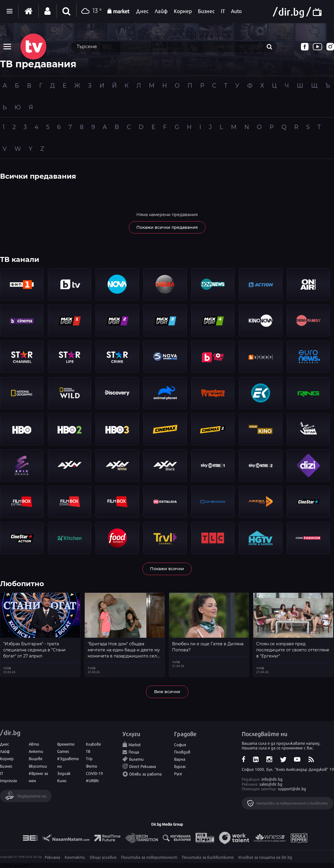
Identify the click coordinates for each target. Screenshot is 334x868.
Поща (134, 752)
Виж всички (167, 692)
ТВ (88, 751)
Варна (180, 759)
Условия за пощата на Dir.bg (265, 857)
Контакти (75, 857)
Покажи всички (167, 569)
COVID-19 (94, 773)
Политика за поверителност (149, 857)
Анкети (36, 751)
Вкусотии (38, 766)
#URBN (92, 780)
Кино (62, 780)
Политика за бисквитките (208, 857)
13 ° (91, 11)
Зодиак (64, 773)
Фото (92, 766)
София (180, 744)
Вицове (36, 758)
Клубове (93, 744)
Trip (89, 758)
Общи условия (103, 857)
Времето (66, 744)
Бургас (180, 766)
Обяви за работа (145, 774)
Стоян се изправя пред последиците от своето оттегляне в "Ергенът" (293, 650)
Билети (136, 759)
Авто (34, 744)
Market (135, 744)
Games (63, 751)
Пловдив (182, 752)
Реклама (52, 857)
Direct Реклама (142, 766)
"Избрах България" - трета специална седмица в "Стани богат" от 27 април (34, 650)
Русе (178, 773)
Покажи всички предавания (167, 227)
